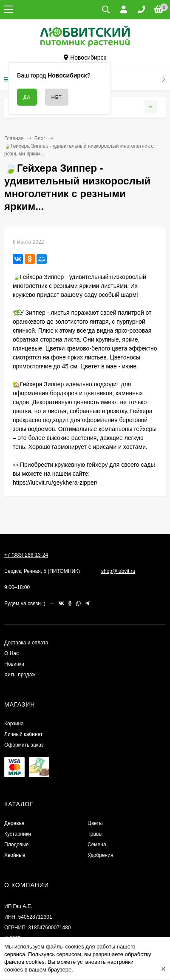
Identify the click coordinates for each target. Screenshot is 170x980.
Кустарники (18, 834)
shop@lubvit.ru (118, 571)
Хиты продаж (20, 675)
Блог (40, 138)
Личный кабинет (23, 734)
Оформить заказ (24, 745)
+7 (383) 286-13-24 (26, 555)
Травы (95, 834)
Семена (97, 845)
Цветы (95, 823)
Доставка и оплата (26, 643)
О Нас (11, 653)
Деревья (14, 823)
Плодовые (17, 845)
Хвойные (15, 855)
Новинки (14, 664)
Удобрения (100, 855)
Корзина (14, 724)
